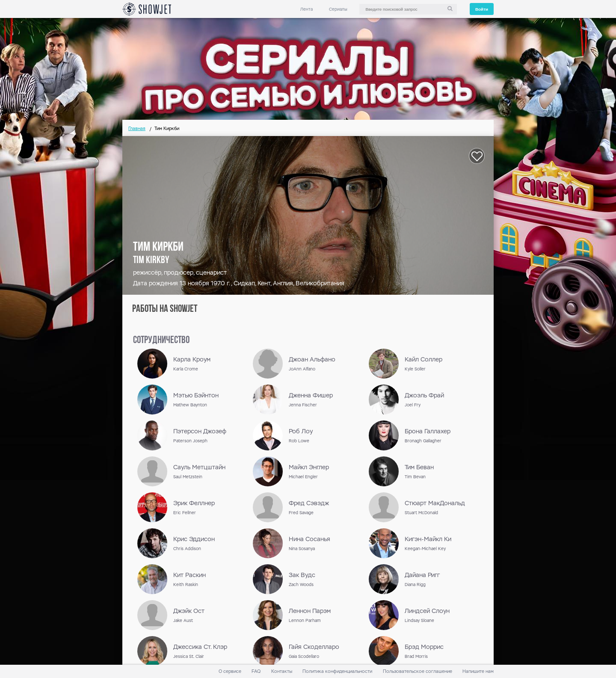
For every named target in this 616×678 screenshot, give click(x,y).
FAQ (256, 671)
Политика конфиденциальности (337, 671)
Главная (137, 129)
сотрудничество (161, 340)
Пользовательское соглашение (418, 671)
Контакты (282, 671)
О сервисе (230, 671)
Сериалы (338, 9)
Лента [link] (307, 9)
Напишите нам (478, 671)
